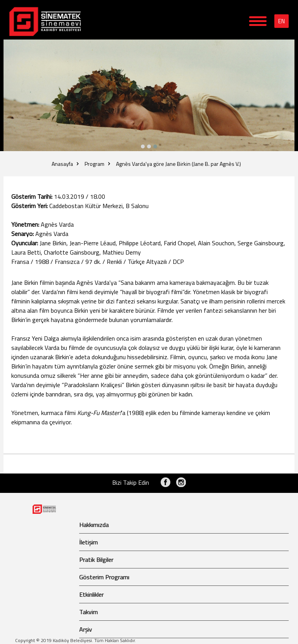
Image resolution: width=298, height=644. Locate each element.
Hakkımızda (94, 525)
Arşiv (86, 629)
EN (282, 21)
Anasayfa (62, 164)
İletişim (88, 542)
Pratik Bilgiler (96, 560)
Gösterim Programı (104, 577)
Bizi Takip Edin (131, 482)
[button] (155, 146)
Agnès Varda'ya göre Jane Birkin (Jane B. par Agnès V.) (178, 164)
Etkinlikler (91, 594)
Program (94, 164)
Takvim (88, 612)
